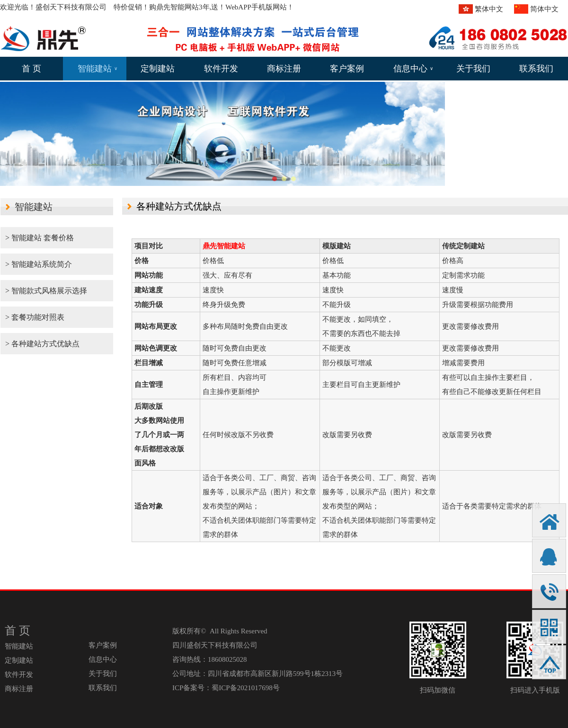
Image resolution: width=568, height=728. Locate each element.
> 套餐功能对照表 (35, 317)
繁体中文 (489, 9)
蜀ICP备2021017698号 (245, 688)
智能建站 (98, 69)
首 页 (31, 69)
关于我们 (473, 69)
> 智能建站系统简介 (39, 264)
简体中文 (544, 9)
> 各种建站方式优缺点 (42, 344)
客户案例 (347, 69)
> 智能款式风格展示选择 (46, 291)
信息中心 (413, 69)
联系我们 (536, 69)
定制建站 (158, 69)
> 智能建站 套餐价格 (40, 238)
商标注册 (284, 69)
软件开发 (221, 69)
